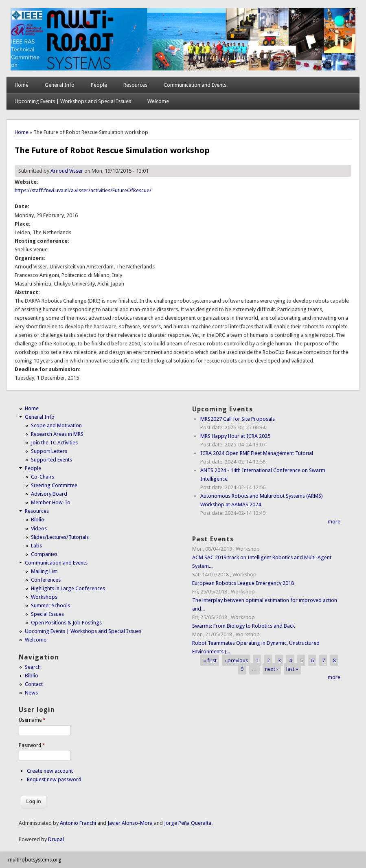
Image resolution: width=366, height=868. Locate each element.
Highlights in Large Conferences (68, 588)
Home (22, 85)
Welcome (158, 101)
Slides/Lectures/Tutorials (60, 537)
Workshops (44, 597)
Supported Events (52, 460)
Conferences (46, 580)
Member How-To (51, 502)
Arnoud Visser (67, 171)
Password (32, 745)
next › (272, 669)
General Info (60, 85)
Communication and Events (195, 85)
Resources (135, 85)
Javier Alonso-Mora (129, 823)
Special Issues (47, 614)
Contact (34, 684)
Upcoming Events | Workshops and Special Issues (73, 101)
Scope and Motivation (56, 425)
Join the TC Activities (54, 443)
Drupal (56, 839)
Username (32, 720)
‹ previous (236, 660)
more (334, 522)
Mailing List (44, 571)
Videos (39, 528)
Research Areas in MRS (57, 434)
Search (33, 667)
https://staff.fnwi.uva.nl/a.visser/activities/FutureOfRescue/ (83, 190)
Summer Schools (50, 605)
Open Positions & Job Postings (66, 623)
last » (292, 669)
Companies (44, 554)
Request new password (54, 779)
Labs (36, 546)
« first (210, 660)
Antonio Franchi (78, 823)
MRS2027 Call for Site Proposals (238, 419)
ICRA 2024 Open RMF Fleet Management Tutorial (257, 453)
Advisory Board (49, 494)
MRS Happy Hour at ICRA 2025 (235, 436)
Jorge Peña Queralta (188, 823)
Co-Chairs (43, 477)
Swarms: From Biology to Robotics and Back (243, 626)
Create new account (50, 771)
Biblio (38, 520)
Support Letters (49, 451)
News (31, 693)
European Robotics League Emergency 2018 (243, 583)
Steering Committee (54, 485)
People (99, 85)
